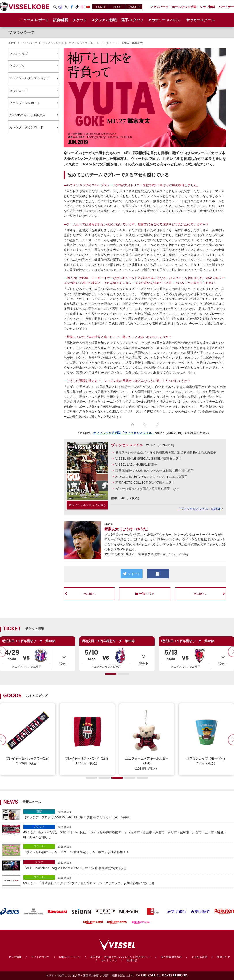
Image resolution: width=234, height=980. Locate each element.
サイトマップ (109, 961)
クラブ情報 (15, 957)
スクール (39, 846)
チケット (39, 826)
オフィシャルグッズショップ (34, 78)
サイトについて (40, 957)
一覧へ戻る (145, 594)
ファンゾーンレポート (25, 103)
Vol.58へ (200, 594)
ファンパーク (21, 32)
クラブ (39, 862)
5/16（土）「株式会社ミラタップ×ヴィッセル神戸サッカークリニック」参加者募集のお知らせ (127, 880)
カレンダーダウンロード (26, 127)
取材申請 (132, 961)
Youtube (88, 7)
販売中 (64, 658)
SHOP (117, 7)
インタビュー (109, 43)
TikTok (77, 7)
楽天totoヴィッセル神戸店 (27, 115)
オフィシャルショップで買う (87, 505)
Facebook (72, 7)
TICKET (101, 7)
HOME (12, 43)
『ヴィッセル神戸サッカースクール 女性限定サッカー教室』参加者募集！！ (127, 849)
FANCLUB (134, 7)
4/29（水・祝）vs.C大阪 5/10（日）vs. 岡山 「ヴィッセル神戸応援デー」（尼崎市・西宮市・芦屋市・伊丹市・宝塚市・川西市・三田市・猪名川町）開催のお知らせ (127, 832)
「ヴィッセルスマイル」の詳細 (199, 509)
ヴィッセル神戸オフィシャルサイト (25, 7)
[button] (111, 674)
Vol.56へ (90, 594)
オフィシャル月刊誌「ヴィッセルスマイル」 (69, 43)
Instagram (83, 7)
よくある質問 (199, 957)
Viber (60, 7)
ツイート (132, 574)
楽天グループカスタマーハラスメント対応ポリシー (121, 957)
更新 (39, 811)
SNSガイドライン (70, 957)
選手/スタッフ (132, 20)
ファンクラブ (19, 54)
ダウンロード (19, 91)
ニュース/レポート (34, 20)
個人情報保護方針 (171, 957)
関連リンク (223, 957)
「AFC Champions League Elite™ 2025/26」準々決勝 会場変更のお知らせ (127, 865)
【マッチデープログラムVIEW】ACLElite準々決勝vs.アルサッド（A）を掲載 (127, 814)
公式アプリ (17, 66)
